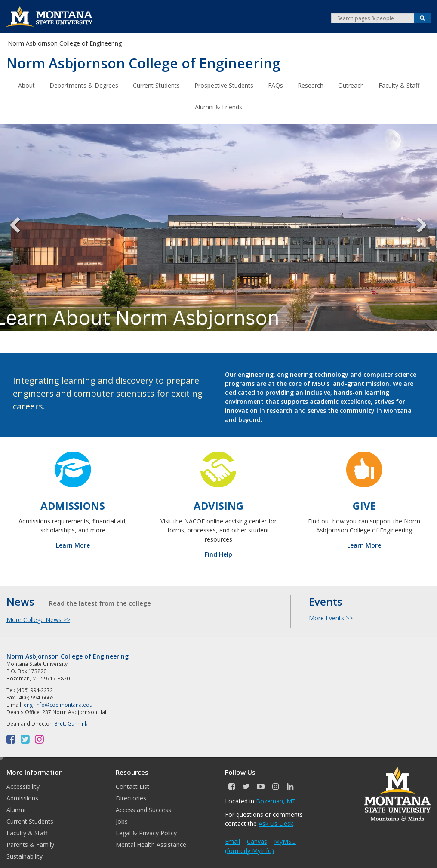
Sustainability (25, 856)
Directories (131, 798)
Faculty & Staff (399, 85)
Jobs (122, 821)
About (26, 85)
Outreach (351, 85)
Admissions (22, 798)
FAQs (275, 85)
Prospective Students (224, 85)
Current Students (156, 85)
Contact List (132, 786)
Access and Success (143, 809)
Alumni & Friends (218, 106)
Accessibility (23, 786)
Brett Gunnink (71, 723)
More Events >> (331, 617)
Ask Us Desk (276, 823)
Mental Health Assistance (151, 844)
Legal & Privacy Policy (146, 833)
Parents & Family (30, 844)
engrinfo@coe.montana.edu (58, 704)
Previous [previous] (22, 227)
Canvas (257, 841)
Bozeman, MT (276, 801)
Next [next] (415, 227)
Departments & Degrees (84, 85)
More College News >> (38, 619)
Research (311, 85)
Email (232, 841)
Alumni (16, 809)
